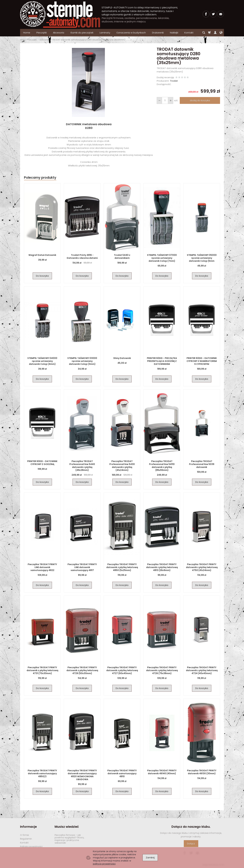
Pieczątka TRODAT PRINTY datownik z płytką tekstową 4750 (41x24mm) (202, 567)
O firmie (25, 835)
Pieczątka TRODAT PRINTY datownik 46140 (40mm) (162, 772)
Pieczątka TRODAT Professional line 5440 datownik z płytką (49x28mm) (82, 466)
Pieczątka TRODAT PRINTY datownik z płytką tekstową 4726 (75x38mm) (162, 670)
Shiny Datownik (122, 358)
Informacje (28, 827)
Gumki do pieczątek (82, 33)
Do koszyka (42, 276)
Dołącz (191, 844)
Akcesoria (59, 33)
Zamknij (150, 858)
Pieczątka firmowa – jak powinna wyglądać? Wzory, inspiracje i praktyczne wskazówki (69, 839)
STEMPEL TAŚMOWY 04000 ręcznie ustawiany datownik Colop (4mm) (42, 361)
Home (27, 33)
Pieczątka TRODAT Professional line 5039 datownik (202, 464)
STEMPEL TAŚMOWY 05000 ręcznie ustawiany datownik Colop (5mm (202, 258)
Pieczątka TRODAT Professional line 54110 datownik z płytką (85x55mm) (162, 466)
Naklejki (174, 33)
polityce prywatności (104, 864)
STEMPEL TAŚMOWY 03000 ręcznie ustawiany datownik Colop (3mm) (82, 361)
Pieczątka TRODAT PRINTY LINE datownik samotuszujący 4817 (82, 567)
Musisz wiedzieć (67, 827)
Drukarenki (158, 33)
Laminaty (105, 33)
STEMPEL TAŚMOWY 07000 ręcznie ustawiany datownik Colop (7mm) (162, 258)
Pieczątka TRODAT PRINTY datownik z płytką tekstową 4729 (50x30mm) (82, 670)
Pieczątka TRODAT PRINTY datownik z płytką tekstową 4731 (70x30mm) (42, 670)
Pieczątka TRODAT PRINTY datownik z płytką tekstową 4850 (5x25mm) (122, 567)
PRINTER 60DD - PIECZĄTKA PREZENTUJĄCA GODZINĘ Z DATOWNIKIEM (162, 361)
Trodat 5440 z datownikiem (122, 256)
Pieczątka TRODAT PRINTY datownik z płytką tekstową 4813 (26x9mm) (162, 567)
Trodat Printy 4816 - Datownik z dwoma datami (82, 256)
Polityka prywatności (31, 847)
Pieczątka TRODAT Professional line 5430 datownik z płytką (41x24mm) (122, 466)
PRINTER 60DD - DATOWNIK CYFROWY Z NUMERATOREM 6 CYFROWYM (202, 361)
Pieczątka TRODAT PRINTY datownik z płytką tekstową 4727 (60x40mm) (122, 670)
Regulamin (26, 839)
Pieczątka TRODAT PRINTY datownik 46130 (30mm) (202, 772)
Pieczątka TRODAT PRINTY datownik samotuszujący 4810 (122, 773)
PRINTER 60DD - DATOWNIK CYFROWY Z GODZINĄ (42, 463)
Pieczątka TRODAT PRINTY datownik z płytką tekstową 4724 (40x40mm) (202, 670)
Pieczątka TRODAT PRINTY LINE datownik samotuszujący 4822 (42, 567)
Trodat (174, 81)
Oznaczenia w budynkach (131, 33)
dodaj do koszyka (200, 100)
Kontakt (24, 843)
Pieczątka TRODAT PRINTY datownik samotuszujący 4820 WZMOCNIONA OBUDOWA (82, 775)
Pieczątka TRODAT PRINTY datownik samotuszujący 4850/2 (42, 773)
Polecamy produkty (40, 178)
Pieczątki (42, 33)
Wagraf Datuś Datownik (42, 255)
